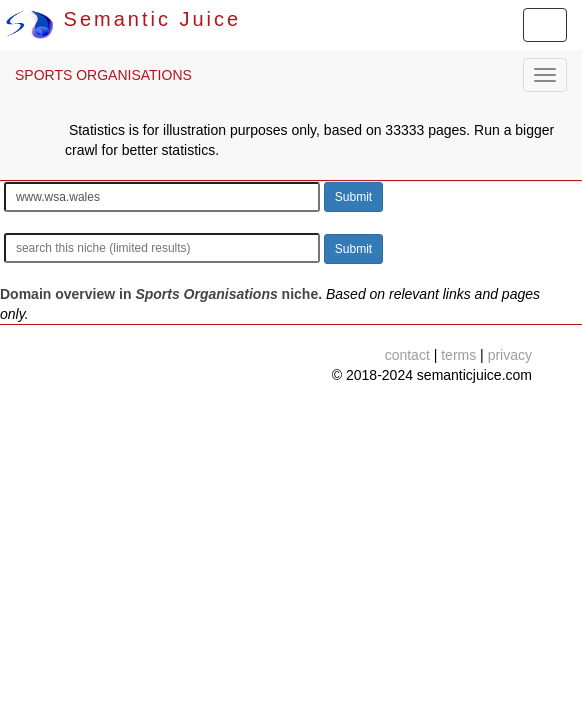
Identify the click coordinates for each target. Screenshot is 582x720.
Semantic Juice (123, 19)
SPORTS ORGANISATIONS (103, 75)
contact (407, 355)
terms (458, 355)
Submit (353, 197)
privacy (510, 355)
